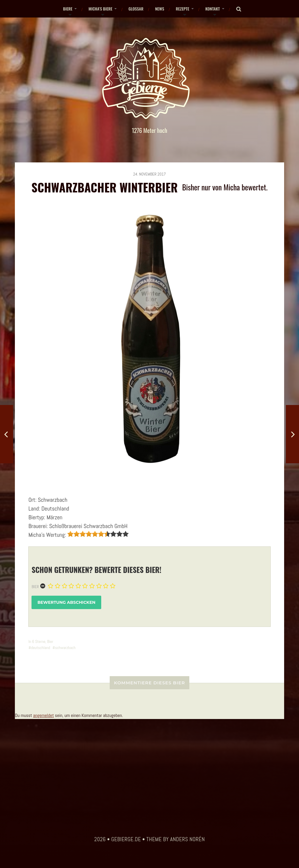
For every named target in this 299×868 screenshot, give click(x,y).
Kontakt (213, 9)
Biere (68, 9)
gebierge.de (126, 839)
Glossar (136, 9)
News (160, 9)
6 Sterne (39, 641)
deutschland (40, 648)
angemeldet (43, 715)
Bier (35, 587)
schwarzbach (65, 648)
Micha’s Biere (100, 9)
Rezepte (183, 9)
